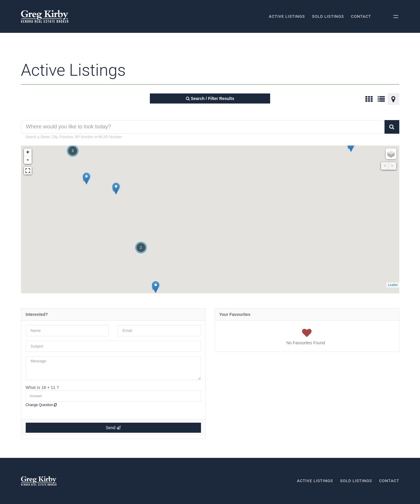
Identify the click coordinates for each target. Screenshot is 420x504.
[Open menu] (396, 17)
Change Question (41, 405)
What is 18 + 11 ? (42, 387)
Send (113, 428)
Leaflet (393, 285)
